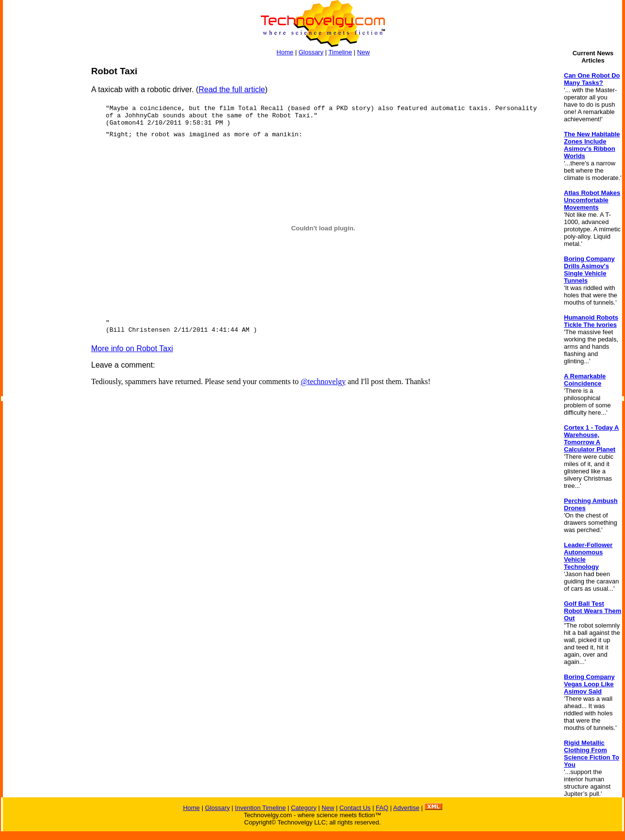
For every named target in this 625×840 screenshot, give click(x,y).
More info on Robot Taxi (132, 348)
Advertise (406, 808)
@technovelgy (323, 381)
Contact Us (355, 808)
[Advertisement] (42, 211)
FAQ (382, 808)
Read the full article (232, 89)
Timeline (340, 52)
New (364, 52)
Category (304, 808)
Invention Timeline (261, 808)
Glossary (311, 52)
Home (285, 52)
